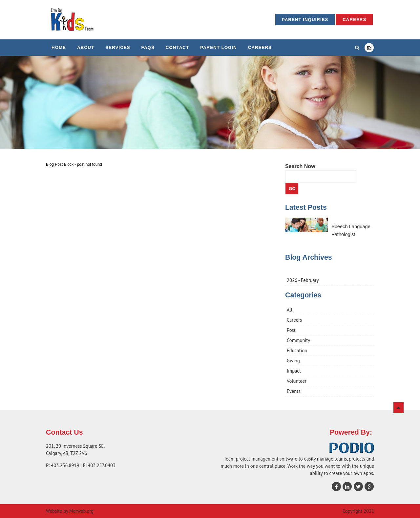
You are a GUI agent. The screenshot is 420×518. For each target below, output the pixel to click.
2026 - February (303, 280)
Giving (293, 361)
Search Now (300, 166)
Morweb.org (81, 511)
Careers (354, 20)
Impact (294, 371)
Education (297, 350)
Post (291, 330)
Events (294, 391)
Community (298, 340)
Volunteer (297, 381)
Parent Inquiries (305, 20)
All (290, 310)
